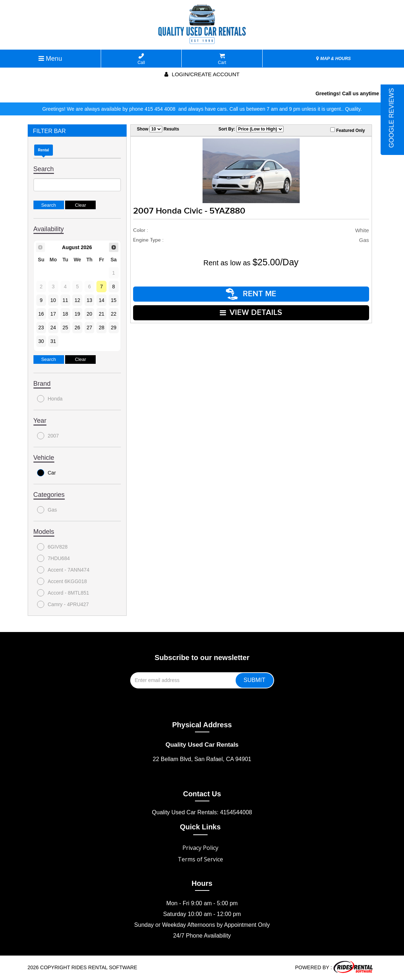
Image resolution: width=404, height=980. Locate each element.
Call (141, 59)
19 (77, 314)
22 (114, 314)
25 (65, 328)
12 (77, 300)
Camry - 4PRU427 (63, 604)
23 (41, 328)
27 (90, 328)
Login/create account (202, 74)
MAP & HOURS (333, 59)
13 (90, 300)
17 (53, 314)
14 (101, 300)
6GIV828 (52, 547)
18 (65, 314)
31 (53, 341)
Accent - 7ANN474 (63, 570)
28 (101, 328)
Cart (222, 59)
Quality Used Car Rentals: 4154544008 (202, 812)
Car (47, 473)
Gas (47, 510)
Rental (44, 150)
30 (41, 341)
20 (90, 314)
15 (114, 300)
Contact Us (202, 794)
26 (77, 328)
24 (53, 328)
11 (65, 300)
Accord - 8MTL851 (63, 593)
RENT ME (251, 294)
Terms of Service (200, 859)
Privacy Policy (200, 848)
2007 (48, 436)
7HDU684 (53, 558)
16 (41, 314)
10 (53, 300)
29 (114, 328)
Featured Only (348, 130)
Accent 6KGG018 (62, 581)
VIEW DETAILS (251, 313)
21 (101, 314)
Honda (50, 399)
